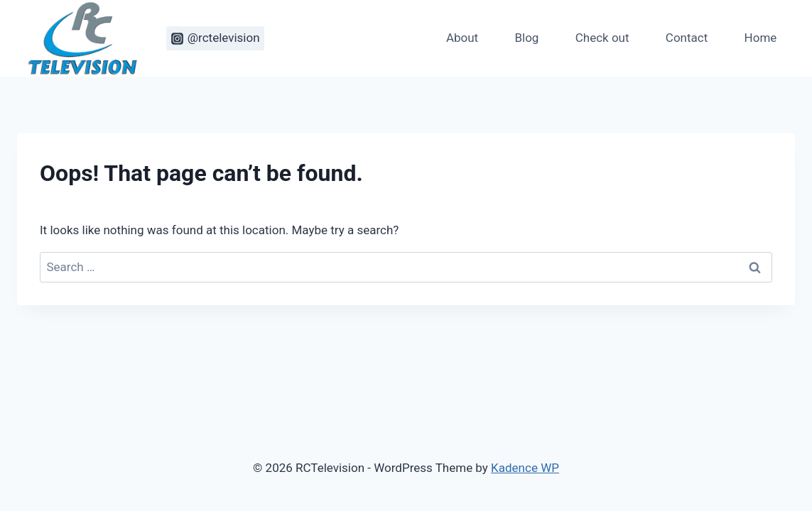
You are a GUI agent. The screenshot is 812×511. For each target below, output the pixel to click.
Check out (602, 38)
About (462, 38)
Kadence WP (525, 468)
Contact (687, 38)
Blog (526, 38)
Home (761, 38)
